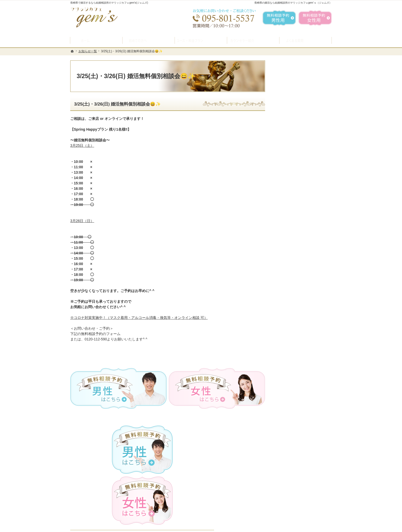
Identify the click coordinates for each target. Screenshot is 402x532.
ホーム (283, 171)
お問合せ (285, 284)
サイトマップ (289, 369)
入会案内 (289, 194)
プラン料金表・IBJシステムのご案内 (302, 208)
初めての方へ (289, 183)
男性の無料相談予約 (294, 259)
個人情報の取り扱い (294, 344)
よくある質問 (289, 235)
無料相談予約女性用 (315, 18)
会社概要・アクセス (294, 320)
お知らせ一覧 (289, 332)
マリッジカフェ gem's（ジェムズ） (140, 527)
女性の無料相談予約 (294, 271)
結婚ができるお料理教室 (298, 223)
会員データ (287, 308)
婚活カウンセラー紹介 (296, 247)
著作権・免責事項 (292, 357)
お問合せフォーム (296, 506)
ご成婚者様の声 (290, 296)
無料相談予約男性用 (279, 18)
